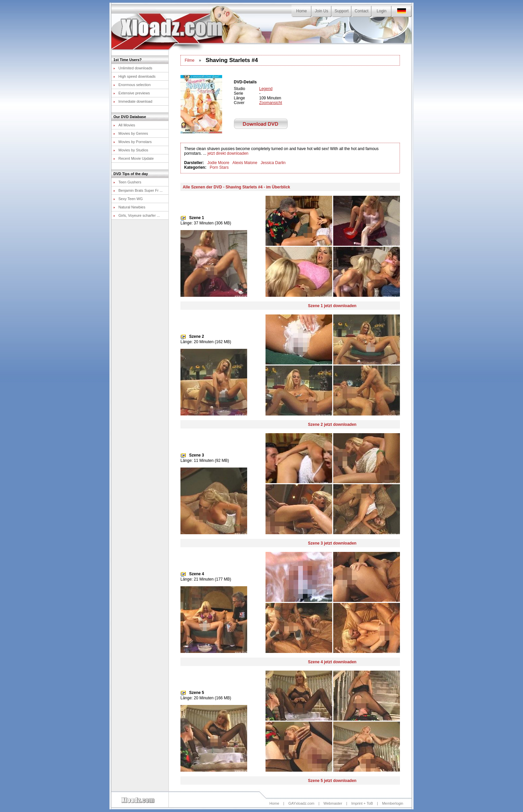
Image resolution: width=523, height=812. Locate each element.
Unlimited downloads (133, 68)
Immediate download (133, 101)
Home (302, 11)
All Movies (124, 125)
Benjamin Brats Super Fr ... (138, 190)
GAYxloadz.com (301, 803)
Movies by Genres (131, 133)
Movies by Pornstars (133, 142)
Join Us (322, 11)
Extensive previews (132, 93)
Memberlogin (393, 803)
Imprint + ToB (362, 803)
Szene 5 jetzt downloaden (332, 781)
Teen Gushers (127, 182)
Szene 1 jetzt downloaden (332, 306)
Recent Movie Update (134, 158)
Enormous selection (132, 85)
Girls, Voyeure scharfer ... (137, 215)
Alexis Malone (245, 163)
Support (342, 11)
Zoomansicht (271, 103)
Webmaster (333, 803)
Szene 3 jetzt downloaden (332, 543)
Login (381, 11)
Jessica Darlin (273, 163)
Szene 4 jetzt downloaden (332, 662)
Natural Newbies (129, 207)
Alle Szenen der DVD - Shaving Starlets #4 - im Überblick (236, 187)
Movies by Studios (131, 150)
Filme (190, 60)
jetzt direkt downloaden (228, 153)
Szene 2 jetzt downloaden (332, 425)
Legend (266, 89)
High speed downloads (134, 76)
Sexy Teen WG (128, 199)
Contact (361, 11)
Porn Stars (219, 167)
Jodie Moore (218, 163)
